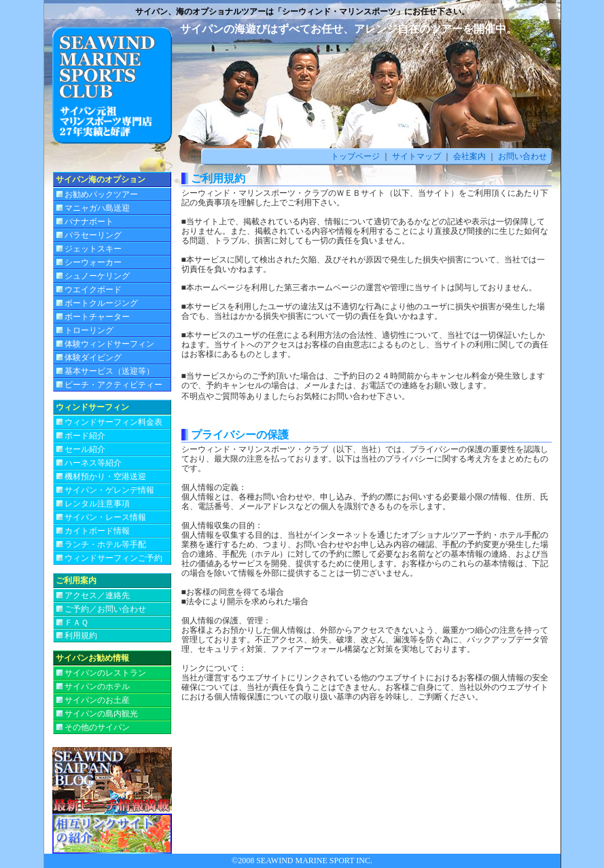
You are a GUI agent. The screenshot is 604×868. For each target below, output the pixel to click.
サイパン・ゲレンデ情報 (109, 490)
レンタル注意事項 (97, 504)
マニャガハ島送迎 (97, 208)
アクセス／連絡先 (97, 595)
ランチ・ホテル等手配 (105, 544)
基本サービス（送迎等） (109, 371)
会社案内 (469, 156)
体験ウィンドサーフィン (109, 344)
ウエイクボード (93, 290)
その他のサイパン (97, 727)
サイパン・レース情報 (105, 517)
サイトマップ (415, 156)
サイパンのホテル (97, 687)
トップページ (355, 156)
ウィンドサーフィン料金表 (113, 422)
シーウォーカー (93, 262)
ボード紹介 (85, 436)
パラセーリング (93, 235)
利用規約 (81, 636)
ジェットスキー (93, 249)
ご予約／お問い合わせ (105, 609)
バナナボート (89, 222)
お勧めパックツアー (101, 194)
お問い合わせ (522, 156)
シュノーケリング (97, 276)
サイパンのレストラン (105, 673)
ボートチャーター (97, 317)
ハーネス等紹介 (93, 463)
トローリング (89, 330)
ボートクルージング (101, 303)
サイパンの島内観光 (101, 714)
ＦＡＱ (76, 623)
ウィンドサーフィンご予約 (113, 558)
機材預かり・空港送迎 (105, 476)
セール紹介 (85, 449)
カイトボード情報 (97, 531)
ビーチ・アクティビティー (113, 385)
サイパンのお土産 (97, 700)
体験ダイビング (93, 358)
